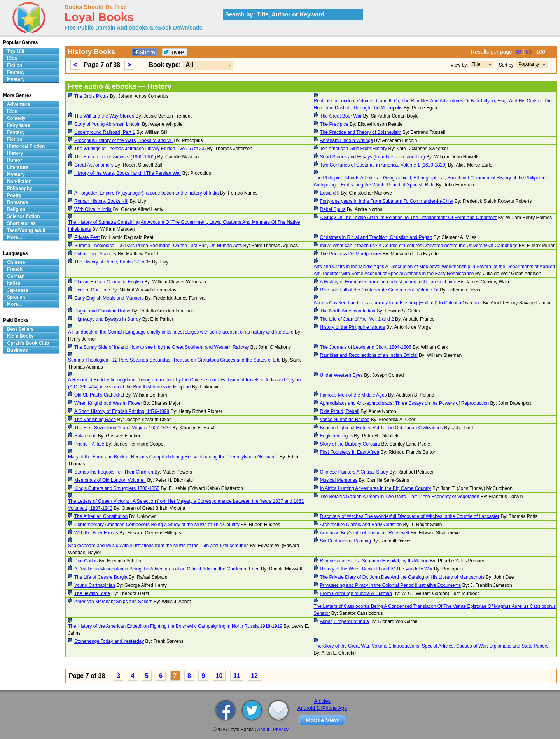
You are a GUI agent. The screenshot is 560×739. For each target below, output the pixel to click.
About (263, 730)
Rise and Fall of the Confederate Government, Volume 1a (380, 290)
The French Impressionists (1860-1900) (115, 157)
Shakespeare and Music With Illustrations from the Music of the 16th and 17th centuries (158, 546)
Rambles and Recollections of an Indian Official (369, 355)
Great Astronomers (94, 165)
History (15, 153)
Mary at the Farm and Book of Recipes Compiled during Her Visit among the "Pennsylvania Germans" (173, 457)
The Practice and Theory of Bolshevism (361, 132)
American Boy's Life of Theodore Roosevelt (365, 533)
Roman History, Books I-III (101, 201)
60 (529, 52)
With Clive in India (93, 209)
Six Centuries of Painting (346, 541)
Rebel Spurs (333, 209)
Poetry (14, 195)
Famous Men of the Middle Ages (353, 395)
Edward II (330, 193)
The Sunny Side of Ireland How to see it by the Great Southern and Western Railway (162, 347)
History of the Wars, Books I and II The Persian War (128, 173)
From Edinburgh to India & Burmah (356, 593)
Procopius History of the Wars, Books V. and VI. (123, 140)
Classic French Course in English (109, 282)
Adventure (18, 104)
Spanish (16, 297)
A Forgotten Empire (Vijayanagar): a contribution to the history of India (146, 193)
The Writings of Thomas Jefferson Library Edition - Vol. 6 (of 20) (140, 149)
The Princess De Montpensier (351, 254)
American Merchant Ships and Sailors (113, 602)
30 (518, 52)
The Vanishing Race (95, 420)
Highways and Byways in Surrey (108, 319)
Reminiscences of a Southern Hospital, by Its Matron (374, 561)
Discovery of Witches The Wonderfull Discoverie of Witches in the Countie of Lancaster (410, 516)
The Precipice (334, 124)
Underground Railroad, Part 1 (105, 132)
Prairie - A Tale (89, 444)
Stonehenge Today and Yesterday (109, 641)
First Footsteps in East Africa (350, 452)
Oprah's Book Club (28, 343)
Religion (16, 209)
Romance (17, 202)
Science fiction (24, 216)
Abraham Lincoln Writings (347, 140)
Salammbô (85, 436)
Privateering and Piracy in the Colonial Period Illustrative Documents (391, 585)
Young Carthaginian (95, 585)
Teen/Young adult (26, 230)
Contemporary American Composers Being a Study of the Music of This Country (157, 525)
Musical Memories (339, 480)
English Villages (337, 436)
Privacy (281, 730)
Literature (18, 167)
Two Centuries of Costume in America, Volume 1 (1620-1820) (383, 165)
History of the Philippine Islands (353, 327)
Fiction (15, 65)
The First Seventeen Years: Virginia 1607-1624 (123, 428)
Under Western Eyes (342, 375)
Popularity (529, 64)
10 (219, 676)
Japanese (18, 290)
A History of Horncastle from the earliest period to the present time (388, 282)
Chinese (16, 262)
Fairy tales (18, 125)
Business (17, 350)
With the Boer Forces (96, 533)
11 (237, 676)
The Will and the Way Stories (104, 116)
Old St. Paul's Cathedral (99, 395)
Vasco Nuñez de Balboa (345, 420)
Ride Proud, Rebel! (340, 411)
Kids (12, 58)
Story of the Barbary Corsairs (350, 444)
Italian (14, 283)
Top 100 (16, 51)
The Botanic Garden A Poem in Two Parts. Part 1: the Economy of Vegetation (400, 497)
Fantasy (16, 72)
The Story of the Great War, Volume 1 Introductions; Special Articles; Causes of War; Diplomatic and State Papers (431, 646)
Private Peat (87, 237)
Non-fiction (19, 181)
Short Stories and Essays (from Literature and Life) (373, 157)
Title (476, 64)
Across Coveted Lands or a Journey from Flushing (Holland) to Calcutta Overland (398, 303)
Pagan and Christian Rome (102, 311)
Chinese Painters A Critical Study (354, 472)
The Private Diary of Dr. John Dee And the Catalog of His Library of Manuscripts (402, 577)
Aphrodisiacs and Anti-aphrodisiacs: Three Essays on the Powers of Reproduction (405, 403)
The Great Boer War (341, 116)
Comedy (16, 118)
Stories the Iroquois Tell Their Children (114, 472)
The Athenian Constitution (101, 516)
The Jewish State (92, 593)
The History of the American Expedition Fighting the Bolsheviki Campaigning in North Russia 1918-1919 (175, 626)
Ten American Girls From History (354, 149)
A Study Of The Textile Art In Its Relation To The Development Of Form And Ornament (409, 218)
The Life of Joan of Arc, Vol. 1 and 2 (357, 319)
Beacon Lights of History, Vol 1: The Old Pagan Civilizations (381, 428)
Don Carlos (86, 561)
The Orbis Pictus (92, 96)
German (16, 276)
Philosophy (20, 188)
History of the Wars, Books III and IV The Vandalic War (376, 569)
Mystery (16, 79)
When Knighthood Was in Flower (108, 403)
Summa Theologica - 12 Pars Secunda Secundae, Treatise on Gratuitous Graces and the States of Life (174, 360)
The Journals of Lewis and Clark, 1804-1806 (366, 347)
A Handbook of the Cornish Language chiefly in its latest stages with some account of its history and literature (181, 332)
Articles (322, 701)
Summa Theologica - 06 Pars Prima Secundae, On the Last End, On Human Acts (158, 246)
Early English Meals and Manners (109, 298)
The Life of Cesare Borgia (101, 577)
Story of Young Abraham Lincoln (108, 124)
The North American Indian (348, 311)
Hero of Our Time (92, 290)
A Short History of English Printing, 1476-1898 (122, 411)
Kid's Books (20, 336)
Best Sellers (20, 329)
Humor (15, 160)
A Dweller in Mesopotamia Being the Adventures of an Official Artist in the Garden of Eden (167, 569)
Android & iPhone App (322, 708)
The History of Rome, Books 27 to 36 (113, 262)
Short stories (21, 223)
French (15, 269)
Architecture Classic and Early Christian (361, 525)
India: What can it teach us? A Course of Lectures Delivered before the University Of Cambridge (419, 246)
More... (15, 237)
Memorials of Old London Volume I (110, 480)
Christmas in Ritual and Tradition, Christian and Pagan (376, 237)
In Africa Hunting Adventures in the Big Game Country (376, 488)
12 (254, 676)
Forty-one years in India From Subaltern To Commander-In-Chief (387, 201)
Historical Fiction (26, 146)
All (189, 65)
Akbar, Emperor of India (345, 621)
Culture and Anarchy (95, 254)
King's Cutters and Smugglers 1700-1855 (117, 488)
